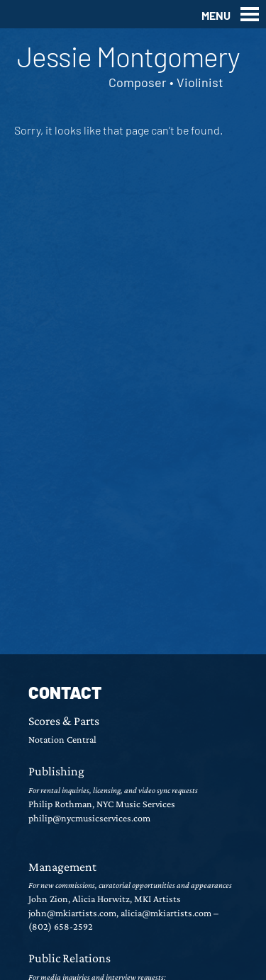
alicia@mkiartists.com (166, 913)
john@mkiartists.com (72, 913)
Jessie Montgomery (128, 56)
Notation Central (62, 739)
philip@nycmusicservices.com (89, 818)
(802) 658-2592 (61, 926)
